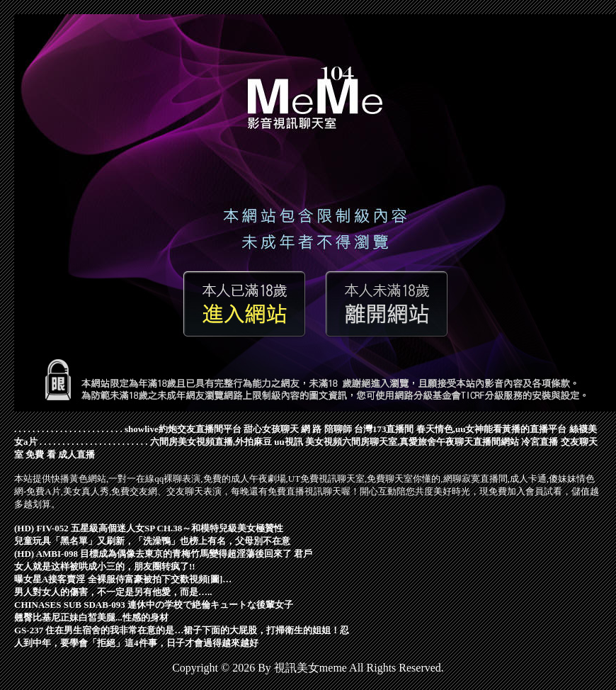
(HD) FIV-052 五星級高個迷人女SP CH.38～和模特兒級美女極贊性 (149, 528)
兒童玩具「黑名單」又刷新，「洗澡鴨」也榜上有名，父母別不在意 (152, 541)
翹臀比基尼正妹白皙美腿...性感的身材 (91, 617)
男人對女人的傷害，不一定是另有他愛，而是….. (113, 592)
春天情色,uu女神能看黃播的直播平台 (492, 429)
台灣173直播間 (384, 429)
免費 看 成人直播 (60, 454)
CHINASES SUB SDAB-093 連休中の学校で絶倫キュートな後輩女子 (154, 605)
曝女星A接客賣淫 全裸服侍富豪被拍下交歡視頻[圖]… (123, 579)
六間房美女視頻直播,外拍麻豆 (211, 442)
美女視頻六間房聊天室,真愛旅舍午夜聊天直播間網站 (412, 442)
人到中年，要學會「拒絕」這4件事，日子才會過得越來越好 (136, 643)
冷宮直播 (540, 442)
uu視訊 (288, 442)
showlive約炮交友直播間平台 (183, 429)
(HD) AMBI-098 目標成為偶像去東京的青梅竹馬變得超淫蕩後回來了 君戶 (163, 554)
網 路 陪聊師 (326, 429)
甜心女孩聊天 (271, 429)
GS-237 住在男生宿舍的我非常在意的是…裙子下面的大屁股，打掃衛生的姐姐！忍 (182, 630)
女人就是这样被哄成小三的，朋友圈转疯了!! (105, 566)
